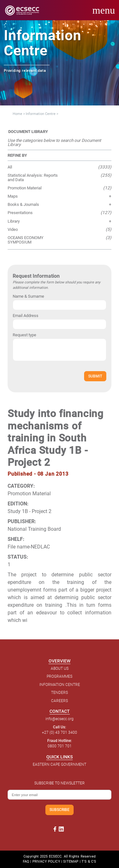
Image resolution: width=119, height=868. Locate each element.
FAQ (26, 862)
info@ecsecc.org (60, 719)
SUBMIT (95, 376)
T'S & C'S (89, 862)
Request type (24, 335)
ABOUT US (60, 668)
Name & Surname (28, 296)
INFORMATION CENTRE (60, 685)
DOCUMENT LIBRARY (28, 132)
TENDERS (60, 693)
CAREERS (60, 701)
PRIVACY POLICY (46, 862)
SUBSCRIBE (60, 810)
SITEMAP (71, 862)
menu (104, 10)
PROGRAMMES (60, 676)
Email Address (26, 316)
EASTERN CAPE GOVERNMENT (60, 764)
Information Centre (41, 114)
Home (17, 114)
